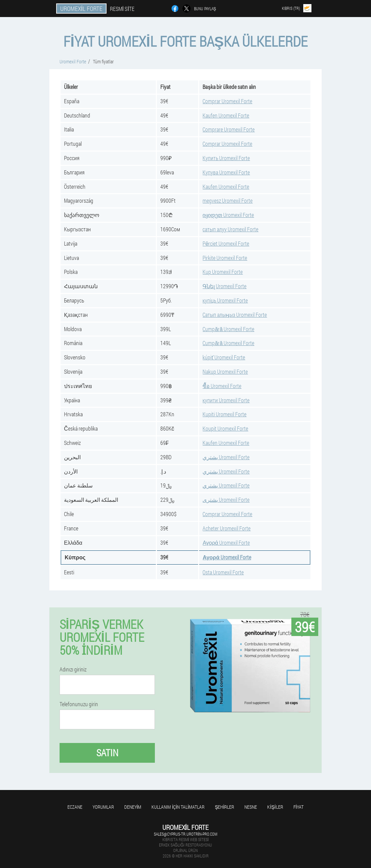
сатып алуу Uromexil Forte (230, 229)
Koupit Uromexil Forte (225, 428)
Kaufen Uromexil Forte (226, 115)
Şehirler (224, 807)
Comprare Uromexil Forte (229, 129)
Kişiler (275, 807)
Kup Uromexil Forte (223, 272)
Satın (107, 753)
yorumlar (103, 807)
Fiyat (299, 807)
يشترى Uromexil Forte (226, 500)
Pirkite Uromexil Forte (225, 258)
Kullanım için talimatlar (178, 807)
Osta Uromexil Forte (223, 572)
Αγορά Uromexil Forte (226, 542)
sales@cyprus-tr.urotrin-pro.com (185, 834)
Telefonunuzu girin (79, 704)
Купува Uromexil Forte (226, 172)
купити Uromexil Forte (226, 400)
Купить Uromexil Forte (226, 158)
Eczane (75, 807)
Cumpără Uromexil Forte (228, 329)
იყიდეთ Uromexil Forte (228, 215)
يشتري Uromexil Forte (226, 457)
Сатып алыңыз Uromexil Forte (235, 315)
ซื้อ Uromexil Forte (222, 386)
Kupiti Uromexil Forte (224, 414)
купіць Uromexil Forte (225, 300)
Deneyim (133, 807)
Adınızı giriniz (73, 669)
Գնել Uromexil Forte (224, 286)
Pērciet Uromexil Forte (226, 243)
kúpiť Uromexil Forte (224, 357)
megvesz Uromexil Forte (228, 200)
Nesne (251, 807)
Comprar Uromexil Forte (227, 101)
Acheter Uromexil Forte (227, 528)
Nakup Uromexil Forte (225, 371)
